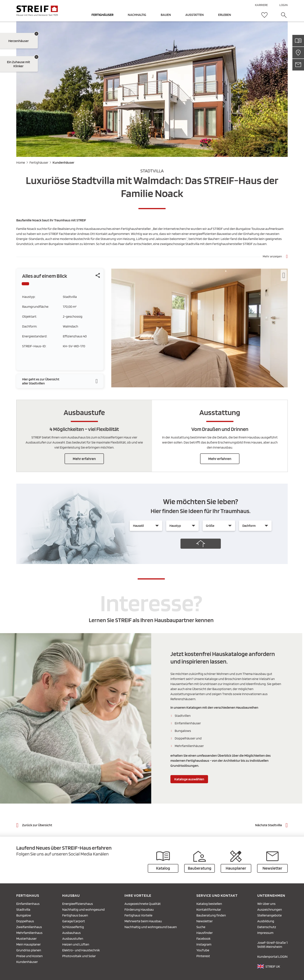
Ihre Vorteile (138, 895)
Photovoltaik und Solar (79, 956)
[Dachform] (255, 526)
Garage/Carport (74, 921)
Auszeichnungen (270, 909)
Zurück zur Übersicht (37, 825)
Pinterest (203, 956)
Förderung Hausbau (139, 909)
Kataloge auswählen (189, 779)
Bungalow (24, 915)
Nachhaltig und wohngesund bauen (151, 927)
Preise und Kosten (29, 956)
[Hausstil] (146, 526)
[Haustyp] (182, 526)
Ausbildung (266, 921)
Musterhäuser (26, 938)
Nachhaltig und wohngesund (83, 909)
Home (21, 162)
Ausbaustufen (73, 938)
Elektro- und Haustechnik (81, 950)
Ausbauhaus (71, 933)
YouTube (203, 950)
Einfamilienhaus (28, 904)
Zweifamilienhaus (29, 927)
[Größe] (219, 526)
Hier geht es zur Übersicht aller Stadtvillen (41, 381)
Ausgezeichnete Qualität (143, 904)
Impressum (265, 933)
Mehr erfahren (84, 459)
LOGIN (284, 5)
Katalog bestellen (209, 904)
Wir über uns (266, 904)
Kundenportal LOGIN (272, 956)
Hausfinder (205, 933)
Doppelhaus (25, 921)
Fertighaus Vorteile (138, 915)
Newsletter (205, 921)
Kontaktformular (209, 909)
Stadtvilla (23, 909)
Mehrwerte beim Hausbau (143, 921)
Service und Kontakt (217, 895)
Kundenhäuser (63, 162)
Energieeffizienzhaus (78, 904)
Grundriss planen (29, 950)
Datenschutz (267, 927)
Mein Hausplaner (28, 944)
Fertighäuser (39, 162)
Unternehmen (271, 895)
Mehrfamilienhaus (29, 933)
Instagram (204, 944)
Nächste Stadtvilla (269, 825)
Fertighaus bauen (75, 915)
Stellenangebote (269, 915)
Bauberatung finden (211, 915)
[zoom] (199, 386)
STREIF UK (273, 966)
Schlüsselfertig (73, 927)
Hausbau (71, 895)
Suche (201, 927)
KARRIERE (261, 5)
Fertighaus (28, 895)
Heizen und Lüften (76, 944)
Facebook (203, 938)
